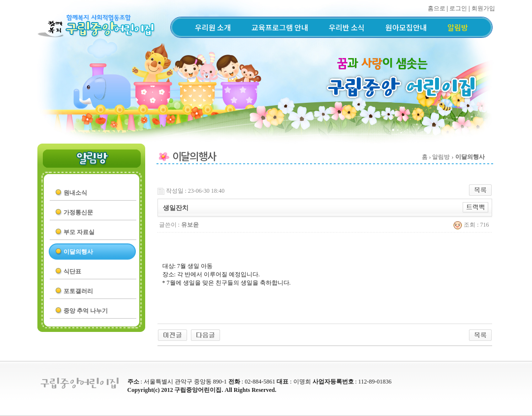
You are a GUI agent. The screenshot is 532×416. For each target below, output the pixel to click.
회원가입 (483, 8)
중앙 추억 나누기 (86, 311)
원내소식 (75, 193)
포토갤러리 (78, 291)
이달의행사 (78, 252)
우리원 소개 (213, 27)
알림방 (458, 27)
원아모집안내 (406, 27)
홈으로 (437, 8)
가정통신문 (78, 212)
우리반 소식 (347, 27)
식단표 (72, 271)
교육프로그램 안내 (280, 27)
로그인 (458, 8)
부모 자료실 (79, 232)
